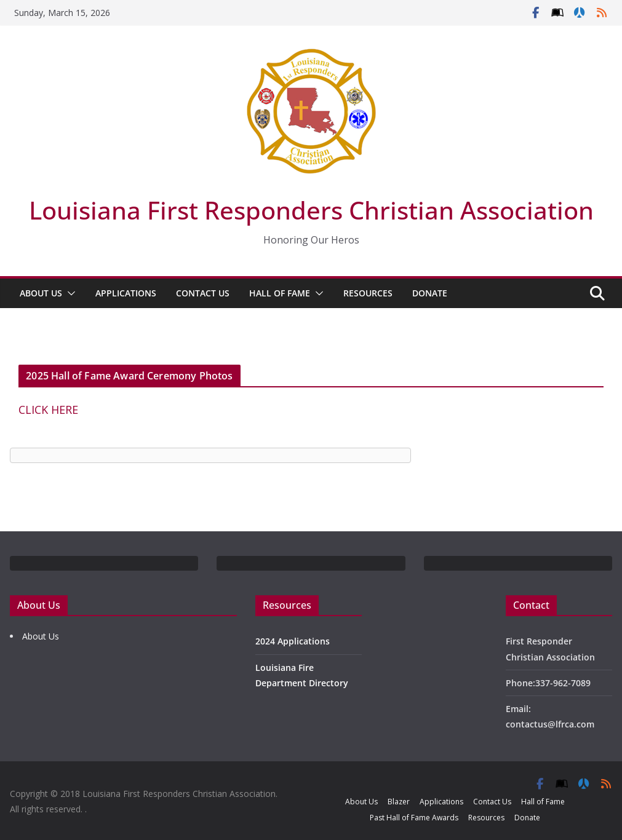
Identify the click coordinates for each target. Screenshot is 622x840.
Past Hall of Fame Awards (414, 818)
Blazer (399, 802)
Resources (368, 293)
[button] (69, 293)
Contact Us (203, 293)
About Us (41, 293)
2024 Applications (293, 641)
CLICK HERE (48, 410)
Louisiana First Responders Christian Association (311, 210)
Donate (430, 293)
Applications (126, 293)
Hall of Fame (280, 293)
